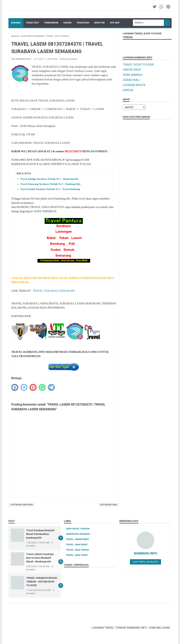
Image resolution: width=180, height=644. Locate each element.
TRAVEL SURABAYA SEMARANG (54, 291)
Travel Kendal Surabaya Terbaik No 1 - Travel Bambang (50, 189)
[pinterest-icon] (168, 7)
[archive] (134, 107)
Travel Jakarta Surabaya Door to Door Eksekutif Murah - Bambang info (40, 558)
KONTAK (67, 23)
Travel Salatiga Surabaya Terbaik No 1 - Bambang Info (49, 179)
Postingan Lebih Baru (22, 505)
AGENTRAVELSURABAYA (78, 534)
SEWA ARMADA (133, 75)
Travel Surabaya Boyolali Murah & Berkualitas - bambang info (40, 534)
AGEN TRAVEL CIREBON (78, 529)
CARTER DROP (132, 70)
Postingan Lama (109, 505)
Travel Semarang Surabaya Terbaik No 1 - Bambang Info (50, 184)
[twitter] (24, 387)
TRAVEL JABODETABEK (77, 539)
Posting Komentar (68, 59)
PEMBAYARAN (51, 23)
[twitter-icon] (155, 7)
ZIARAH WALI (131, 80)
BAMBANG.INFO (146, 553)
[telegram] (51, 387)
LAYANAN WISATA (134, 85)
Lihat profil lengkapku (145, 562)
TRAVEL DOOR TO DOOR (138, 65)
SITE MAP (115, 23)
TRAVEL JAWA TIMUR (77, 555)
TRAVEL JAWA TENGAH (77, 550)
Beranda (16, 23)
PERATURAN (83, 23)
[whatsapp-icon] (162, 7)
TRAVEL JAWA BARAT (77, 545)
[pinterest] (33, 387)
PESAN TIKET (33, 23)
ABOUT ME (99, 23)
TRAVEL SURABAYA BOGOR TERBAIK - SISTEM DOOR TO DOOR (42, 582)
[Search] (148, 23)
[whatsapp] (42, 387)
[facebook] (15, 387)
